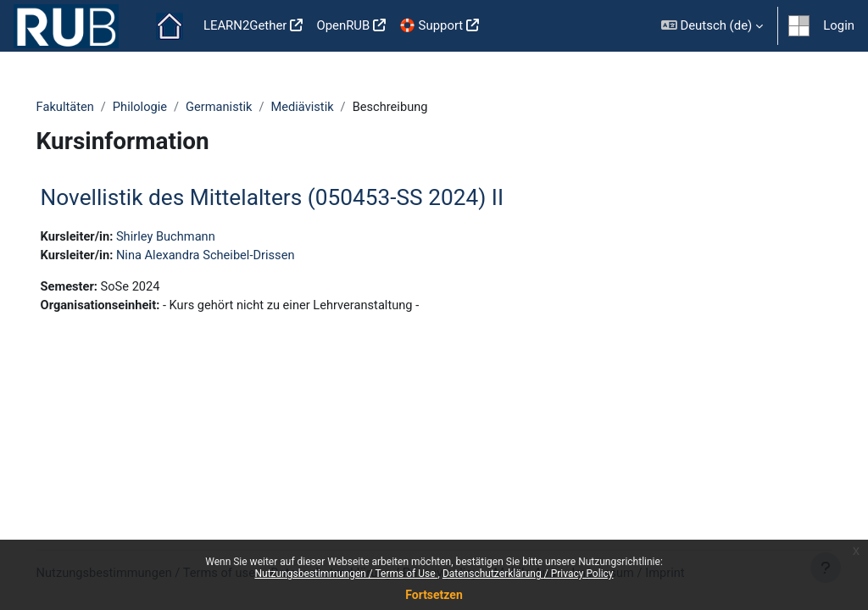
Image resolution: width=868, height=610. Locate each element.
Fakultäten (90, 108)
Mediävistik (331, 108)
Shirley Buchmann (192, 237)
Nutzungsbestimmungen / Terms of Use (346, 574)
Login (839, 25)
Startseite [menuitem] (170, 26)
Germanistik (246, 108)
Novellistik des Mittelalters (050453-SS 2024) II (296, 197)
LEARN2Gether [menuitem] (245, 25)
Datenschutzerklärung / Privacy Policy (528, 574)
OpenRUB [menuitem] (343, 25)
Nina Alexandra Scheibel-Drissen (233, 257)
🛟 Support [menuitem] (431, 25)
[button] (712, 26)
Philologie (166, 108)
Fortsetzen (434, 595)
